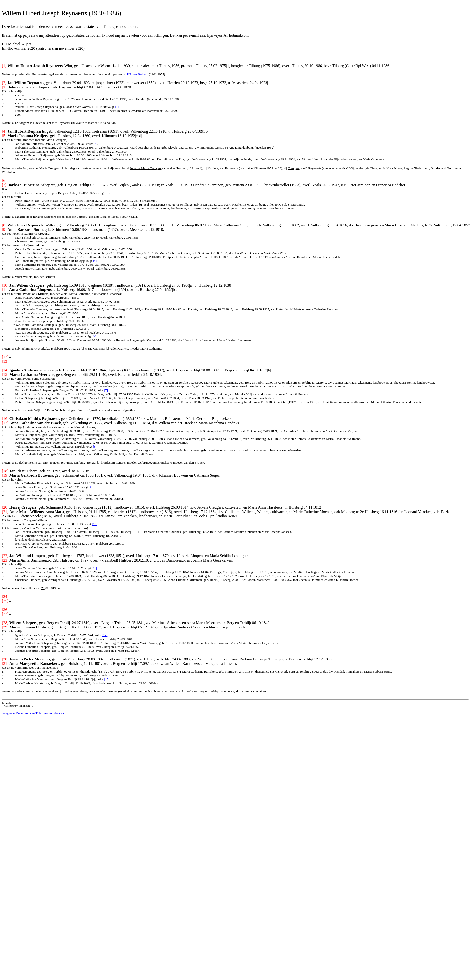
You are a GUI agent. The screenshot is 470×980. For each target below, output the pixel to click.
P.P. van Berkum (137, 74)
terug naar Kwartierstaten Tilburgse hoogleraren (33, 713)
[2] (95, 144)
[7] (106, 390)
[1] (117, 107)
